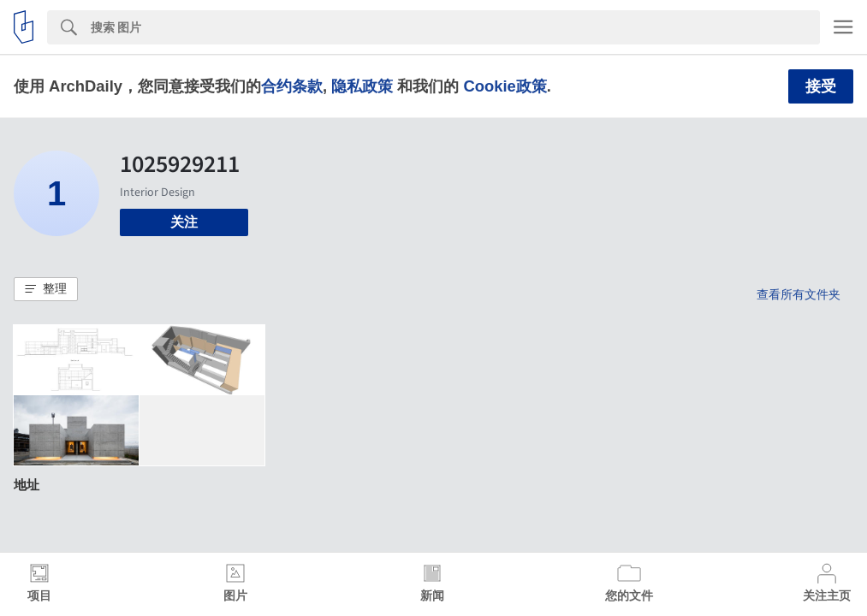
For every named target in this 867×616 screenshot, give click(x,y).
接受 (821, 86)
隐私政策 (362, 86)
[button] (46, 289)
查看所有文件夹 (799, 294)
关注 (184, 222)
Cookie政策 (505, 86)
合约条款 (292, 86)
